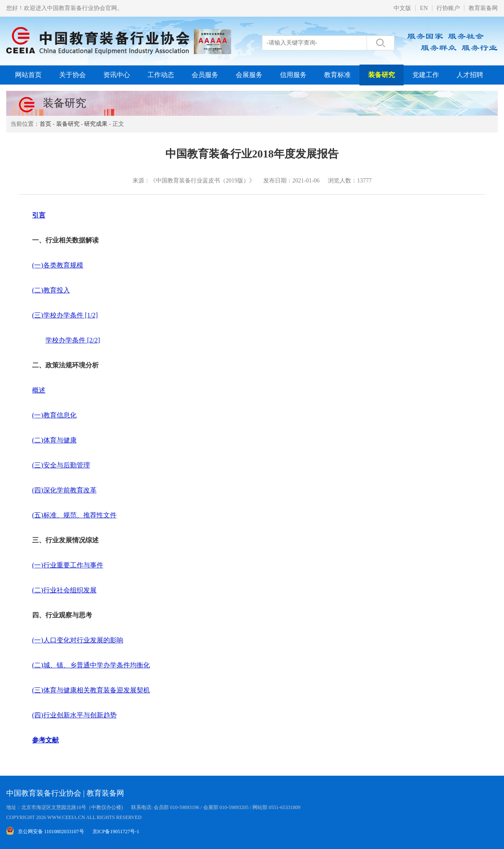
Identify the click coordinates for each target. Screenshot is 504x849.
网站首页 (28, 75)
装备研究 (382, 75)
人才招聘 (470, 75)
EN (424, 8)
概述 (39, 390)
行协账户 (448, 8)
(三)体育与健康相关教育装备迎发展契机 (91, 690)
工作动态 (161, 75)
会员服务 (205, 75)
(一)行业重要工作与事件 (68, 565)
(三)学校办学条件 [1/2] (65, 315)
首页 (45, 124)
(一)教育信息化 (54, 415)
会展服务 (249, 75)
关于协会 (72, 75)
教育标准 (337, 75)
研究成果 (96, 124)
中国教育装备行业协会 (44, 793)
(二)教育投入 (51, 290)
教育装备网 (483, 8)
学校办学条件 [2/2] (73, 340)
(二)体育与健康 (54, 440)
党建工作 (426, 75)
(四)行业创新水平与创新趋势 (74, 715)
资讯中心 (117, 75)
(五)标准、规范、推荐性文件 (74, 515)
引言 (39, 215)
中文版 (402, 8)
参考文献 (45, 740)
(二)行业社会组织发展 (64, 590)
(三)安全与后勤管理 (61, 465)
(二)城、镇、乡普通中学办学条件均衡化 (91, 665)
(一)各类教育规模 (58, 265)
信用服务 (293, 75)
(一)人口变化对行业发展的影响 (78, 640)
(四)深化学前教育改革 (64, 490)
